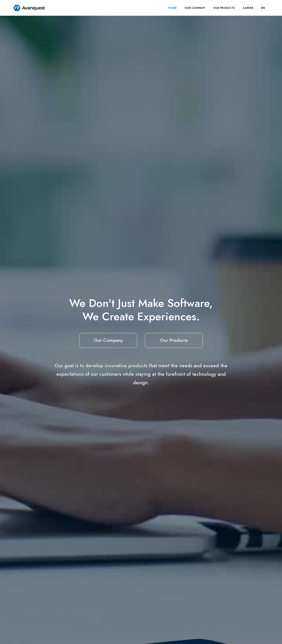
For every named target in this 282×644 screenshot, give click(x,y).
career (248, 8)
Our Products (174, 340)
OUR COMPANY (195, 8)
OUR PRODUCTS (224, 8)
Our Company (108, 340)
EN (263, 8)
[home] (29, 8)
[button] (263, 8)
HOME (172, 8)
